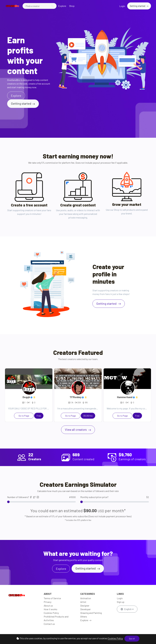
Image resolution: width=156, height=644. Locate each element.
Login (122, 6)
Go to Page (24, 416)
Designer (85, 606)
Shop (72, 6)
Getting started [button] (86, 568)
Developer (85, 609)
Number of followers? (41, 497)
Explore (62, 6)
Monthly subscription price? (115, 497)
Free (39, 416)
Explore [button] (16, 96)
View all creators (76, 429)
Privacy (48, 602)
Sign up (121, 602)
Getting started (138, 6)
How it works (51, 609)
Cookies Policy (115, 638)
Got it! (132, 639)
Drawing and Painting (91, 613)
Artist (83, 602)
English (126, 609)
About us (48, 606)
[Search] (40, 6)
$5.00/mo (88, 416)
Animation (86, 598)
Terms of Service (52, 598)
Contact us (49, 624)
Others (84, 617)
